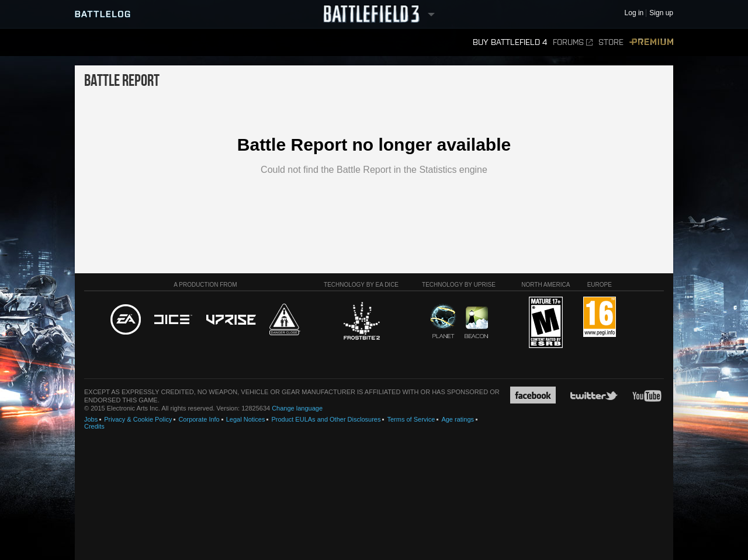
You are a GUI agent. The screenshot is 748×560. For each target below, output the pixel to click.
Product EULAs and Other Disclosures (326, 419)
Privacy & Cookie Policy (138, 419)
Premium (651, 42)
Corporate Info (199, 419)
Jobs (91, 419)
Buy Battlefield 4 (510, 42)
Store (611, 42)
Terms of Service (411, 419)
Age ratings (458, 419)
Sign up (661, 13)
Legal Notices (246, 419)
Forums (573, 42)
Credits (94, 426)
